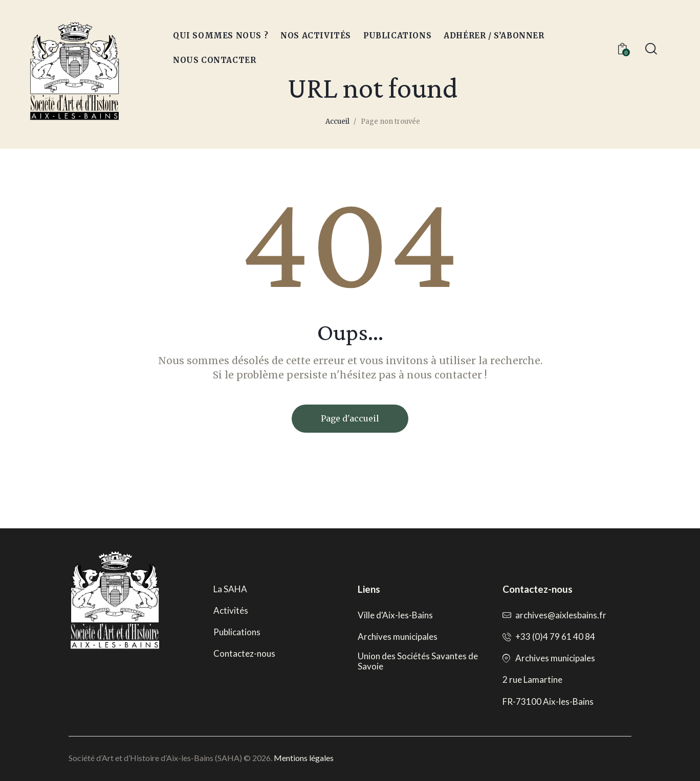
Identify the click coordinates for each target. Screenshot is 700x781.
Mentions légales (304, 758)
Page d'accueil (350, 418)
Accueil (337, 121)
